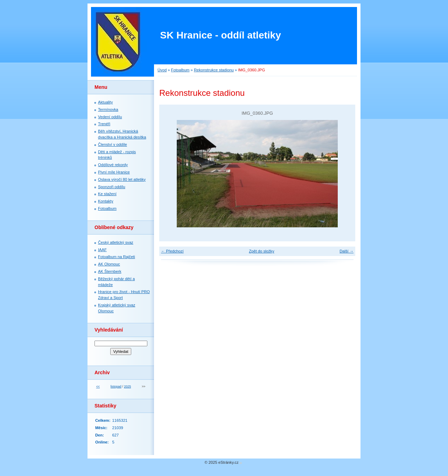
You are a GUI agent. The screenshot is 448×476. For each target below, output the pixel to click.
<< (98, 386)
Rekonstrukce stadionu (214, 70)
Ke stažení (107, 194)
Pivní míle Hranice (114, 172)
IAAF (102, 250)
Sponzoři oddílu (112, 187)
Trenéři (104, 124)
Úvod (162, 70)
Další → (346, 251)
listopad (116, 386)
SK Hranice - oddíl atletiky (220, 35)
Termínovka (108, 109)
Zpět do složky (261, 251)
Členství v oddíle (113, 144)
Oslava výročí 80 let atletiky (122, 179)
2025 (127, 386)
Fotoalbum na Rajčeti (117, 257)
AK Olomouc (109, 264)
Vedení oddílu (110, 117)
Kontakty (106, 201)
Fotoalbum (180, 70)
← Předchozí (172, 251)
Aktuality (105, 102)
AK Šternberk (110, 271)
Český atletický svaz (116, 242)
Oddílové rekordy (113, 165)
